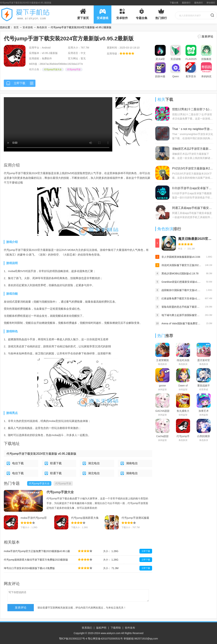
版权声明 (101, 628)
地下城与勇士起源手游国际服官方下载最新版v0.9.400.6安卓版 (181, 315)
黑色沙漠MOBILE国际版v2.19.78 (180, 273)
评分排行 (211, 3)
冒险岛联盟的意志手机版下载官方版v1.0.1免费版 (181, 307)
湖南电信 (132, 463)
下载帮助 (116, 628)
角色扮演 (42, 27)
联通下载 (56, 463)
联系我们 (87, 628)
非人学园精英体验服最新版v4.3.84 (181, 257)
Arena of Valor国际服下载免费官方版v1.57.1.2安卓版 (181, 323)
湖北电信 (94, 463)
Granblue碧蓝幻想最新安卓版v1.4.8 (181, 282)
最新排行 (186, 3)
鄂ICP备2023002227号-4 (73, 639)
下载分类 (174, 3)
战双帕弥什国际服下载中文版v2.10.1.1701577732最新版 (181, 290)
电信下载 (18, 463)
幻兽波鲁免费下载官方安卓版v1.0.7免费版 (181, 298)
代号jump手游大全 (53, 70)
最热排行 (199, 3)
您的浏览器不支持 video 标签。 (58, 124)
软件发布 (130, 628)
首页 (16, 27)
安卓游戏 (28, 27)
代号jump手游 (74, 70)
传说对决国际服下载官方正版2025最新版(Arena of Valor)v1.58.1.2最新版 (181, 265)
